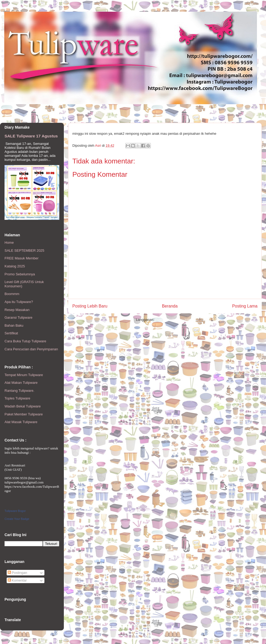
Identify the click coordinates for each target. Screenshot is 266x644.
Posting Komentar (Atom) (174, 320)
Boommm (12, 294)
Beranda (170, 306)
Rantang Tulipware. (19, 391)
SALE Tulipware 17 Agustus (31, 136)
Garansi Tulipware (18, 317)
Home (9, 243)
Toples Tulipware (17, 398)
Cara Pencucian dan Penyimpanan (31, 349)
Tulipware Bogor (15, 511)
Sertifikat (11, 333)
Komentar (17, 580)
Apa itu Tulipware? (19, 302)
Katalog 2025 (15, 266)
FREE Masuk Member (22, 258)
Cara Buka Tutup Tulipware (25, 341)
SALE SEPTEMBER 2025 (24, 251)
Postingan (17, 573)
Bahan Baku (14, 325)
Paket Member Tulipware (24, 414)
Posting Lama (245, 306)
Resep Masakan (17, 310)
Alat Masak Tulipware (21, 422)
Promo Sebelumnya (20, 274)
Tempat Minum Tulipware (24, 375)
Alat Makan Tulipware (21, 383)
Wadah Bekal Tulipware (23, 406)
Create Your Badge (17, 519)
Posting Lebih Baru (90, 306)
